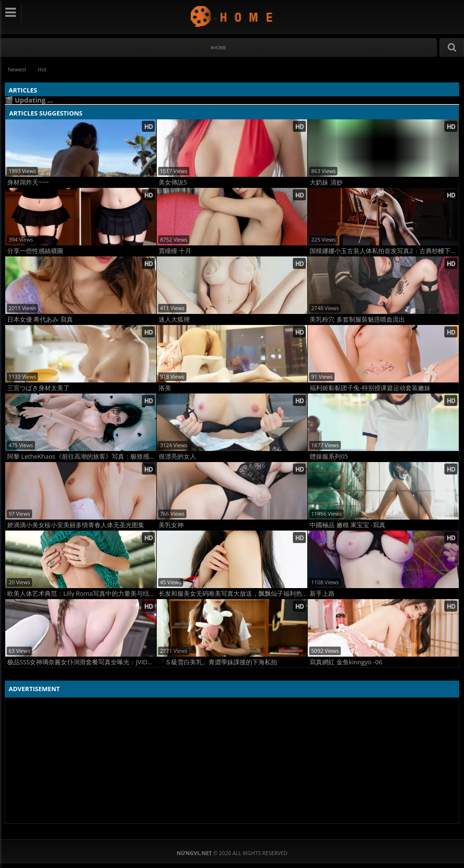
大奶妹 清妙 (326, 182)
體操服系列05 (329, 457)
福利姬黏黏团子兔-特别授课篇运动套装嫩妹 (370, 388)
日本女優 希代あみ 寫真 (40, 319)
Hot (43, 69)
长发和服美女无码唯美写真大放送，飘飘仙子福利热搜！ (233, 594)
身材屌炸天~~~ (28, 182)
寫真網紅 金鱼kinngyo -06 (346, 662)
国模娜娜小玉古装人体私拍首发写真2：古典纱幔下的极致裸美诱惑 (384, 251)
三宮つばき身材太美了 (38, 388)
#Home (218, 48)
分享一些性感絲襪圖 (35, 251)
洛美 (165, 388)
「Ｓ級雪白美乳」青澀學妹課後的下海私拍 (218, 662)
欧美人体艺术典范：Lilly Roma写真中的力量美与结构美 (82, 594)
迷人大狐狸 (174, 319)
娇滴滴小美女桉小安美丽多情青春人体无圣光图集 (76, 525)
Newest (17, 69)
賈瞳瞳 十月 (175, 251)
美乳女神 (171, 525)
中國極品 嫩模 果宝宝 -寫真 (347, 525)
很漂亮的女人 (177, 457)
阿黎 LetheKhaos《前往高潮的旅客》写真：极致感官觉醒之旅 (82, 457)
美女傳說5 (173, 182)
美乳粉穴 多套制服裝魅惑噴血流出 (357, 319)
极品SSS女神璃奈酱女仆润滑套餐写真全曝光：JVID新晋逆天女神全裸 (82, 662)
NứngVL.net (232, 16)
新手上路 (322, 594)
